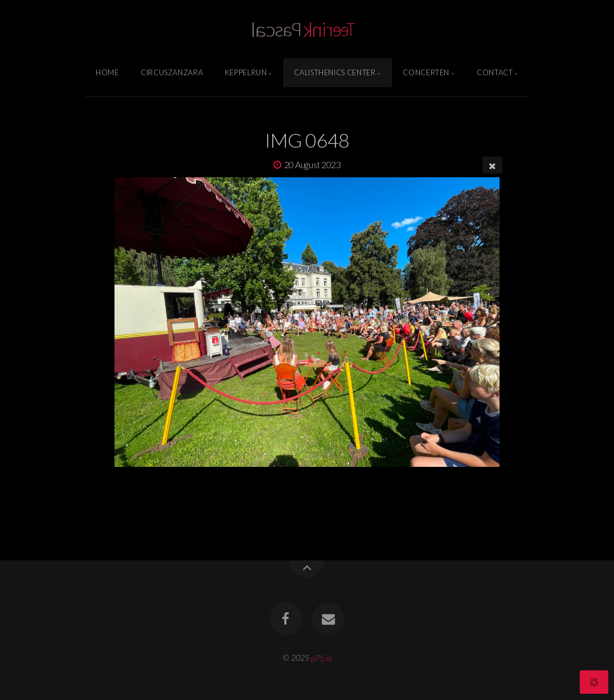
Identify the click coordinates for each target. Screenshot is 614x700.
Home (107, 72)
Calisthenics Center (335, 72)
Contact (495, 72)
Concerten (426, 72)
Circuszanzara (172, 72)
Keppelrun (246, 72)
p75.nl (321, 658)
